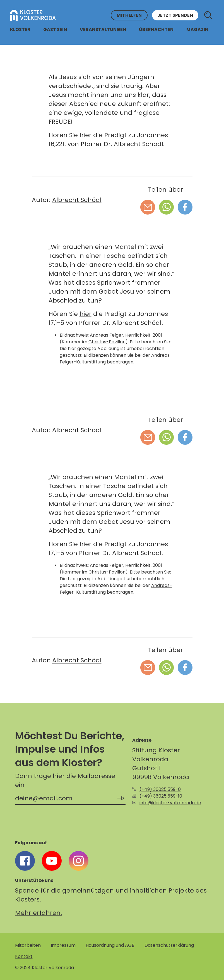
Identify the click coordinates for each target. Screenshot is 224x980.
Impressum (63, 945)
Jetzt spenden (175, 15)
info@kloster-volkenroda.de (170, 803)
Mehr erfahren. (38, 913)
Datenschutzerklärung (169, 945)
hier (85, 135)
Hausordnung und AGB (110, 945)
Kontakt (24, 956)
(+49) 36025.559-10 (161, 796)
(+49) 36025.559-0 (160, 789)
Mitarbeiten (28, 945)
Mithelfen (129, 15)
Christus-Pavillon (107, 342)
